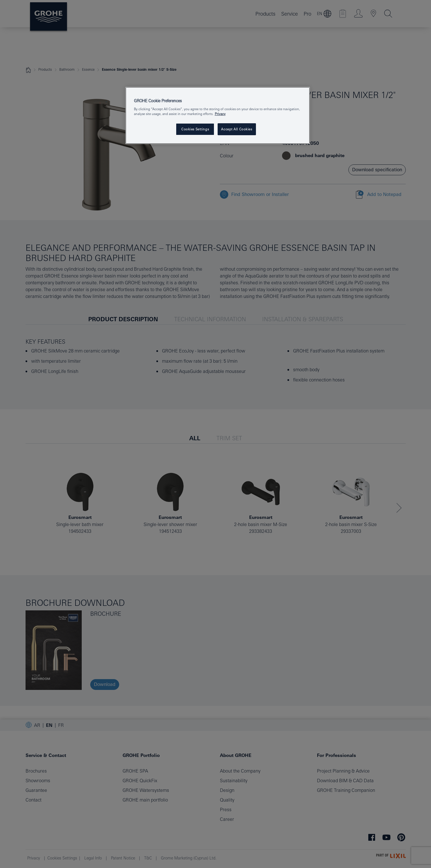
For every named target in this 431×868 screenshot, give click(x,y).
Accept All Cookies (236, 129)
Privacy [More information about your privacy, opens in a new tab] (220, 114)
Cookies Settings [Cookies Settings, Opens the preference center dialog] (195, 129)
